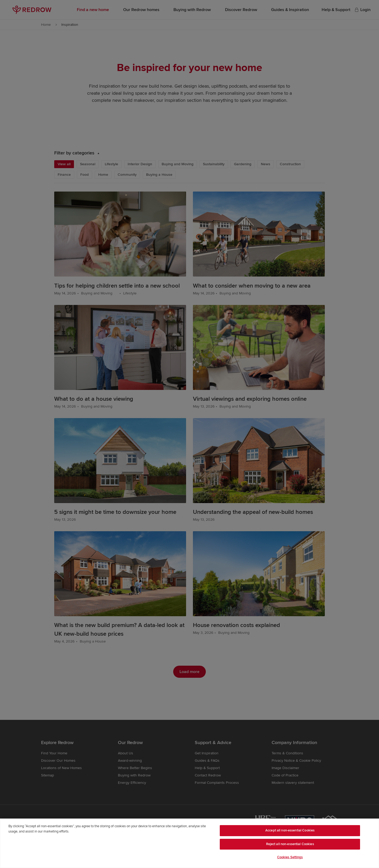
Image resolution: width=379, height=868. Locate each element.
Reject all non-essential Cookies (290, 844)
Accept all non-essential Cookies (290, 830)
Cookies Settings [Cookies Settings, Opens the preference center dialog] (290, 857)
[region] (189, 843)
